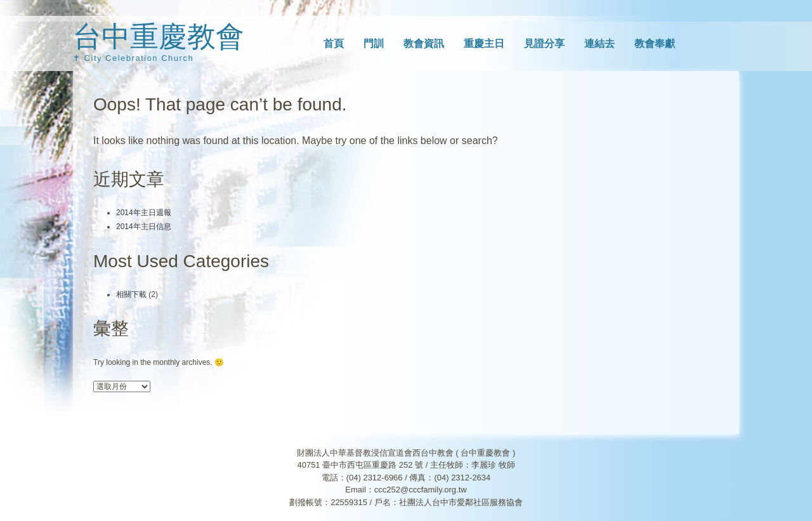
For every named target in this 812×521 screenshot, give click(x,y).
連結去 (599, 43)
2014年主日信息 (144, 227)
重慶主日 (484, 43)
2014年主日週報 (144, 213)
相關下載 (131, 294)
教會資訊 (424, 43)
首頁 (334, 43)
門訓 (374, 43)
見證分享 (544, 43)
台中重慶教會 (159, 36)
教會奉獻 (655, 43)
